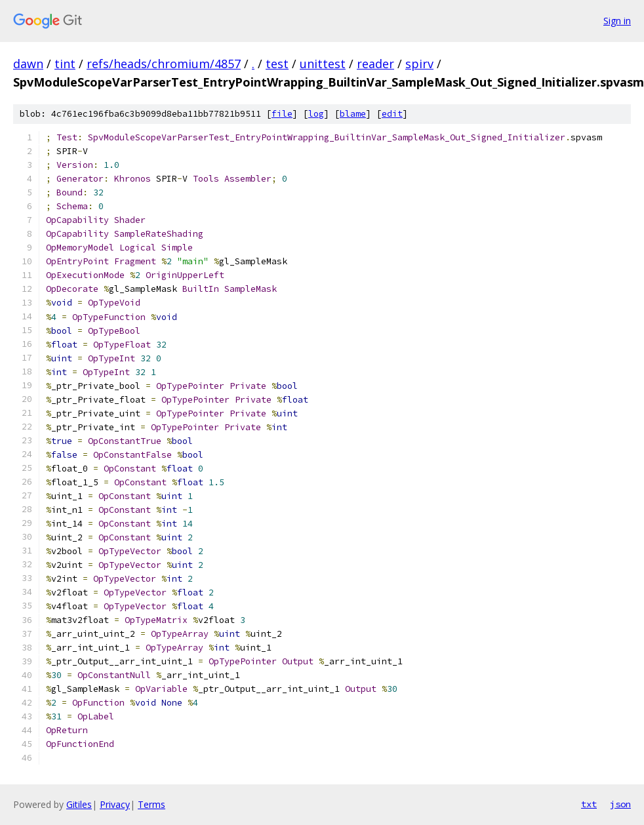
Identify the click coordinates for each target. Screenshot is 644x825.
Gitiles (79, 804)
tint (65, 64)
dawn (28, 64)
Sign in (617, 21)
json (620, 804)
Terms (151, 804)
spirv (419, 64)
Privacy (115, 804)
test (277, 64)
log (316, 114)
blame (353, 114)
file (282, 114)
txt (589, 804)
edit (392, 114)
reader (375, 64)
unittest (323, 64)
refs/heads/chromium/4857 (164, 64)
